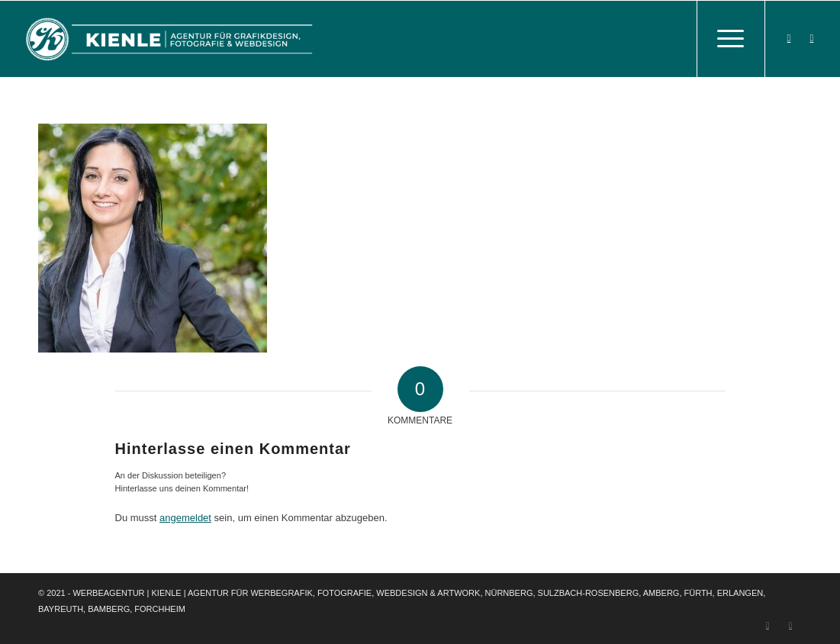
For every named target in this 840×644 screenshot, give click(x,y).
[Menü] (731, 39)
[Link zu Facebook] (789, 38)
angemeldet (185, 518)
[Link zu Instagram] (812, 38)
